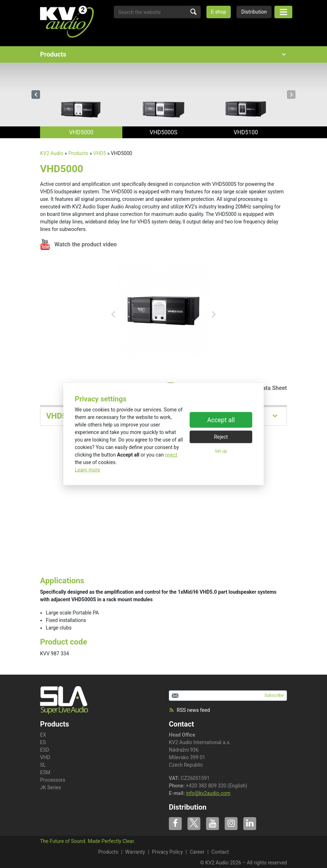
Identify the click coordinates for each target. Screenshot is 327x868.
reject (171, 455)
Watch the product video (86, 244)
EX (43, 735)
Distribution (254, 12)
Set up (221, 451)
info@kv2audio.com (208, 793)
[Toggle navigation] (283, 12)
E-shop (219, 12)
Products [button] (163, 54)
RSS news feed (189, 710)
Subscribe (274, 695)
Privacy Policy (167, 852)
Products (78, 153)
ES (43, 742)
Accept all (221, 420)
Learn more (87, 470)
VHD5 (99, 153)
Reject (221, 437)
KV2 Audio (52, 153)
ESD (45, 750)
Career (197, 852)
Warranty (135, 852)
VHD (45, 757)
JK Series (51, 787)
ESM (45, 772)
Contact (181, 724)
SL (43, 765)
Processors (53, 780)
